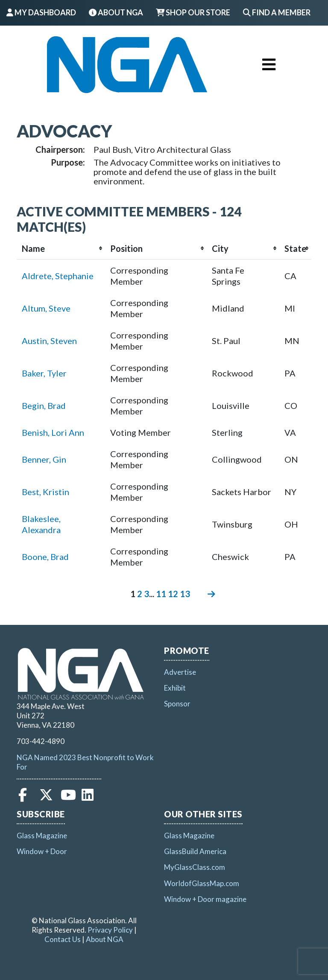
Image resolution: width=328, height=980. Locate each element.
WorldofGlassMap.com (202, 883)
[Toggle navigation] (269, 64)
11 (161, 594)
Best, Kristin (45, 492)
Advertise (180, 672)
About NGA (116, 12)
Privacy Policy (110, 930)
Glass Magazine (42, 836)
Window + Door (42, 851)
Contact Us (63, 939)
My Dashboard (41, 12)
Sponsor (177, 704)
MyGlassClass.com (195, 867)
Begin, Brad (44, 405)
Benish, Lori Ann (53, 432)
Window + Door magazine (205, 899)
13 (185, 594)
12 (173, 594)
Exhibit (175, 688)
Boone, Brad (45, 557)
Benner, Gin (44, 459)
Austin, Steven (49, 341)
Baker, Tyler (44, 373)
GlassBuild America (195, 851)
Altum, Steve (46, 308)
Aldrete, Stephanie (58, 276)
